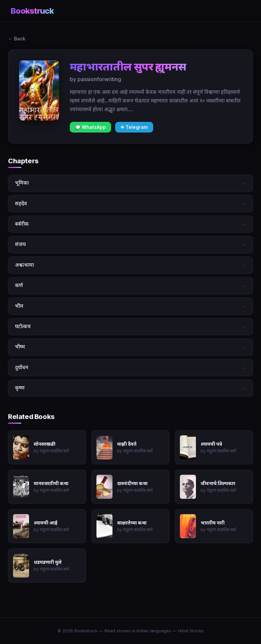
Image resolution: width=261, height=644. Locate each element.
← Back (17, 39)
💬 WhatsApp (90, 127)
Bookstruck (32, 11)
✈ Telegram (134, 127)
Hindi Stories (191, 631)
